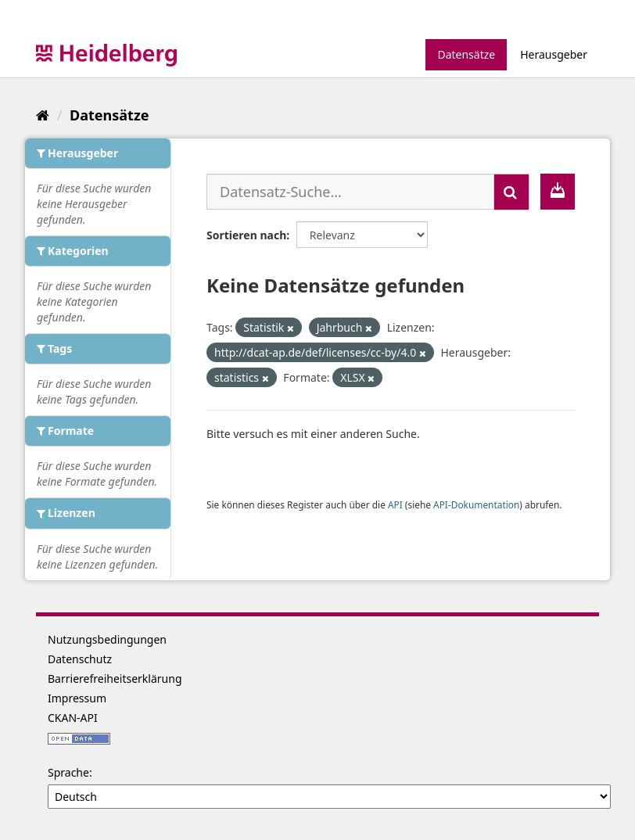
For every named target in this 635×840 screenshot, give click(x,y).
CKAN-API (73, 718)
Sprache (68, 772)
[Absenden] (511, 192)
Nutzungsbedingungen (107, 639)
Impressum (77, 698)
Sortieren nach (246, 235)
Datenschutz (80, 659)
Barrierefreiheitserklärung (115, 678)
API (395, 504)
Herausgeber (554, 54)
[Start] (43, 115)
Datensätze (466, 54)
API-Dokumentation (476, 504)
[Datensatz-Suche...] (350, 192)
